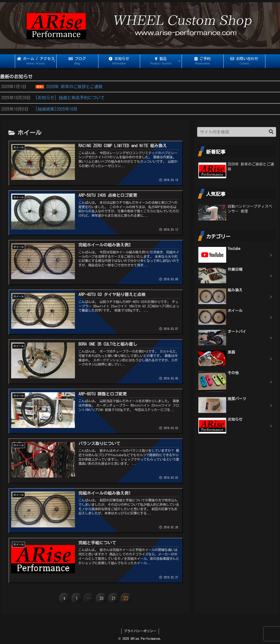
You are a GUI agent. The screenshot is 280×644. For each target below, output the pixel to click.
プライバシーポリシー (140, 631)
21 (114, 599)
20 (101, 599)
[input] (237, 132)
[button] (271, 132)
